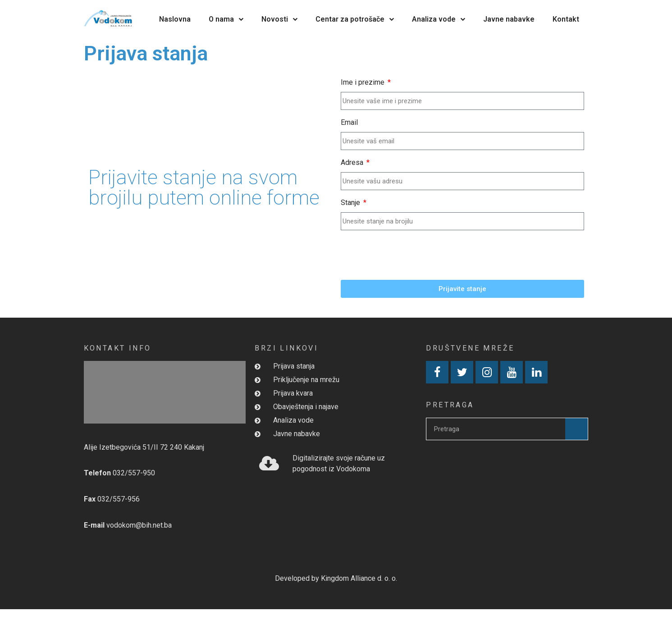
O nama (226, 19)
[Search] (576, 429)
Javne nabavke (509, 19)
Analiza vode (439, 19)
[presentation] (409, 255)
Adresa (353, 162)
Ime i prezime (363, 82)
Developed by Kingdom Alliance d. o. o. (336, 578)
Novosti (279, 19)
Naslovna (175, 19)
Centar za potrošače (355, 19)
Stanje (351, 203)
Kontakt (566, 19)
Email (349, 122)
